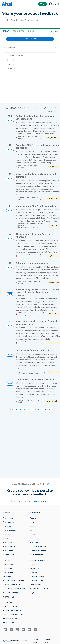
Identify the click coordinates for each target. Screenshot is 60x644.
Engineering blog (9, 564)
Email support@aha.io (11, 606)
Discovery (29, 228)
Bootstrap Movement (38, 546)
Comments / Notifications (29, 373)
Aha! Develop (8, 538)
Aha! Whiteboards (10, 530)
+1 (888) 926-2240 (10, 618)
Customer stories (36, 580)
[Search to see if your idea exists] (31, 20)
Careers (33, 530)
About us (33, 518)
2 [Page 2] (16, 409)
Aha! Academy (8, 550)
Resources (19, 31)
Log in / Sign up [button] (51, 31)
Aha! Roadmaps (9, 518)
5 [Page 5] (29, 409)
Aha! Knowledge (9, 546)
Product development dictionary (15, 588)
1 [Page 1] (12, 409)
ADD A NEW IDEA (30, 39)
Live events (7, 568)
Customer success (37, 576)
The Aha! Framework (38, 560)
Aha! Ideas (7, 526)
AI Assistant (34, 572)
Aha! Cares (34, 542)
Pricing (33, 564)
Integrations (34, 568)
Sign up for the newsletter (13, 614)
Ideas (6, 31)
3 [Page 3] (21, 409)
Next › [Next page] (40, 409)
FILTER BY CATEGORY (14, 56)
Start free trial (21, 501)
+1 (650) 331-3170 (10, 622)
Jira (30, 315)
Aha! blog (6, 560)
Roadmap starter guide (12, 584)
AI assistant (21, 227)
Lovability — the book (38, 550)
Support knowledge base (12, 593)
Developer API (35, 584)
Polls (31, 31)
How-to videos (9, 572)
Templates (7, 576)
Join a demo (41, 501)
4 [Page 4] (25, 409)
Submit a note (8, 602)
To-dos (23, 257)
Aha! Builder (7, 534)
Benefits (33, 538)
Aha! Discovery (9, 522)
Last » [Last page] (48, 409)
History (33, 522)
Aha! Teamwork (9, 542)
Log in (32, 593)
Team (32, 526)
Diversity (33, 534)
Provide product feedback (13, 610)
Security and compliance (39, 588)
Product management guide (13, 580)
